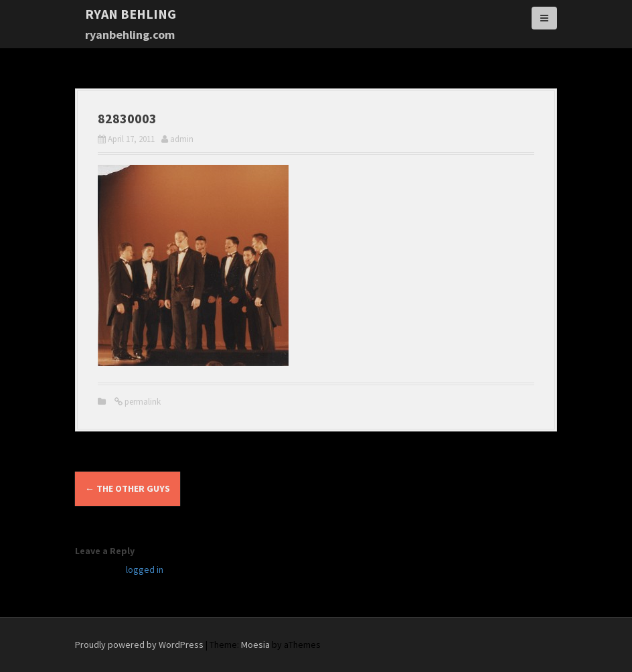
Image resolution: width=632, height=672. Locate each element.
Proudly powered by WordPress (139, 645)
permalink (142, 402)
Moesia (255, 645)
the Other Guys (128, 488)
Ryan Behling (131, 14)
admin (182, 139)
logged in (145, 569)
